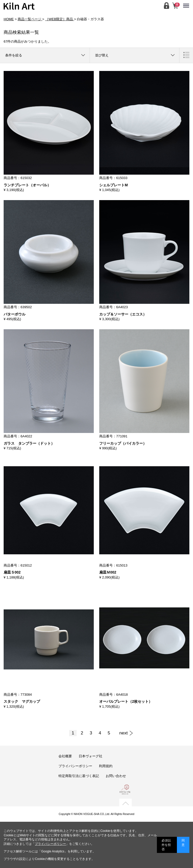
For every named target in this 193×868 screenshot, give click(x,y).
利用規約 (106, 766)
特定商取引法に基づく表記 (79, 776)
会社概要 (65, 756)
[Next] (123, 733)
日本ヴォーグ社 (91, 756)
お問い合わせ (116, 776)
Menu (187, 3)
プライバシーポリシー (75, 766)
